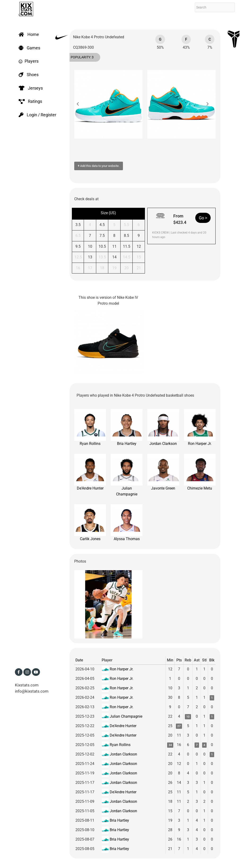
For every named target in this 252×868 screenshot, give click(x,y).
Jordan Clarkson (163, 427)
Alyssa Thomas (127, 523)
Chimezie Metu (200, 472)
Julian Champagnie (127, 475)
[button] (80, 104)
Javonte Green (163, 472)
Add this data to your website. (99, 166)
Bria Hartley (127, 427)
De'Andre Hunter (90, 472)
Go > (203, 218)
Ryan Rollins (90, 427)
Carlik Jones (90, 523)
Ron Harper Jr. (200, 427)
